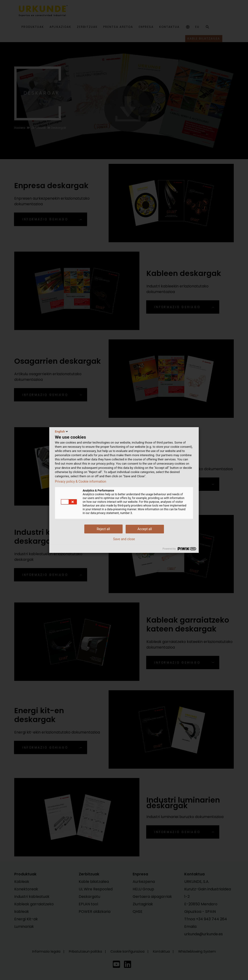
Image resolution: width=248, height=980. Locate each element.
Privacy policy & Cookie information (81, 481)
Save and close (124, 539)
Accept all (145, 529)
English (62, 431)
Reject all (103, 529)
